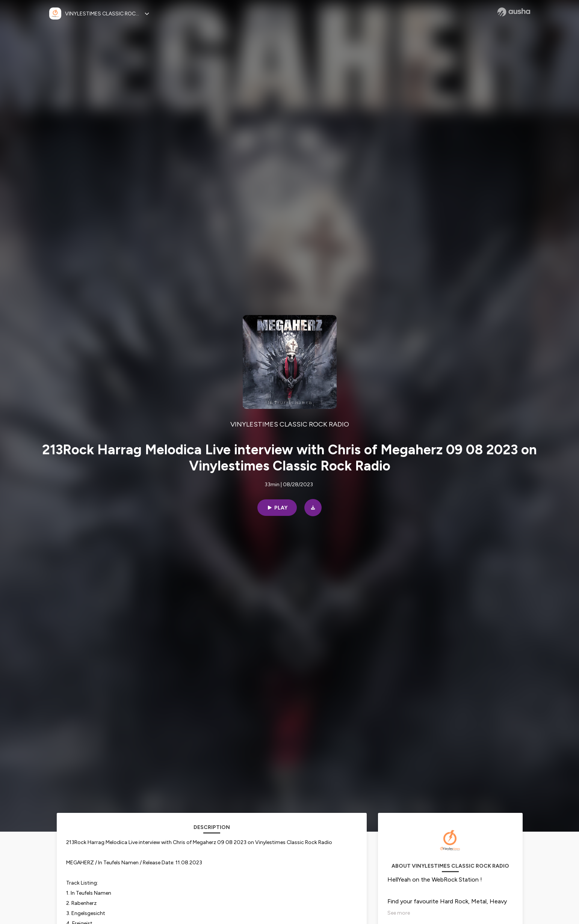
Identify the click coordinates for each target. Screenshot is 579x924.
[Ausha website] (514, 12)
